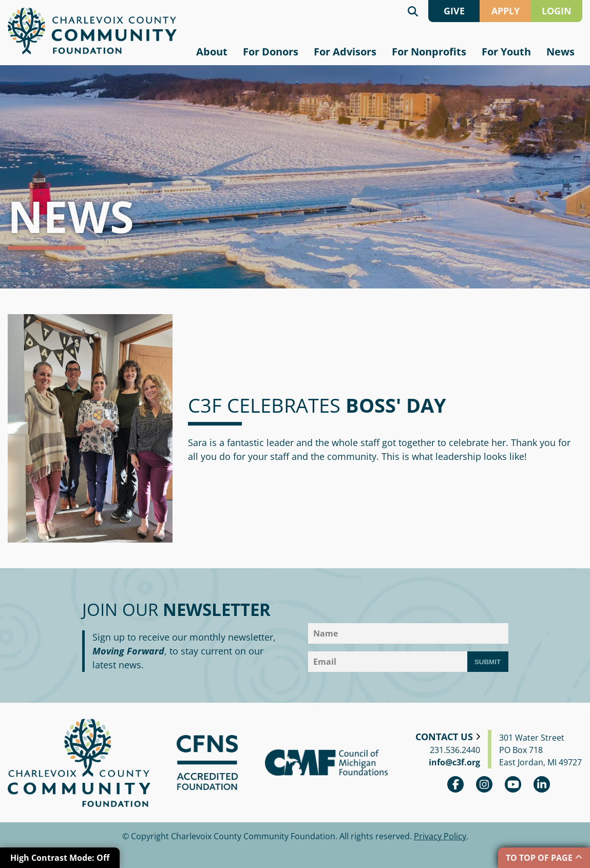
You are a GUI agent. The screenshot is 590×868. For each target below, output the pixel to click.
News (560, 52)
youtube (513, 784)
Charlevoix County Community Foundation (92, 31)
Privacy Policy (440, 836)
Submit (488, 662)
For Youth (506, 52)
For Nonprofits (429, 52)
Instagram (484, 784)
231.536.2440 (455, 750)
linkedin (542, 784)
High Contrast (60, 858)
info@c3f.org (454, 762)
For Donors (271, 52)
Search (413, 11)
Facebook (455, 784)
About (212, 52)
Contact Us (444, 737)
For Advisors (345, 52)
